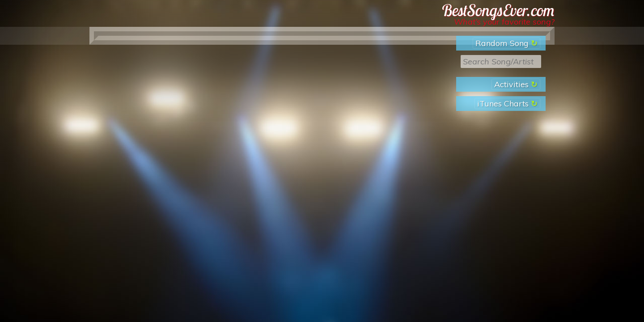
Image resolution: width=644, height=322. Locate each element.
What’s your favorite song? (504, 22)
